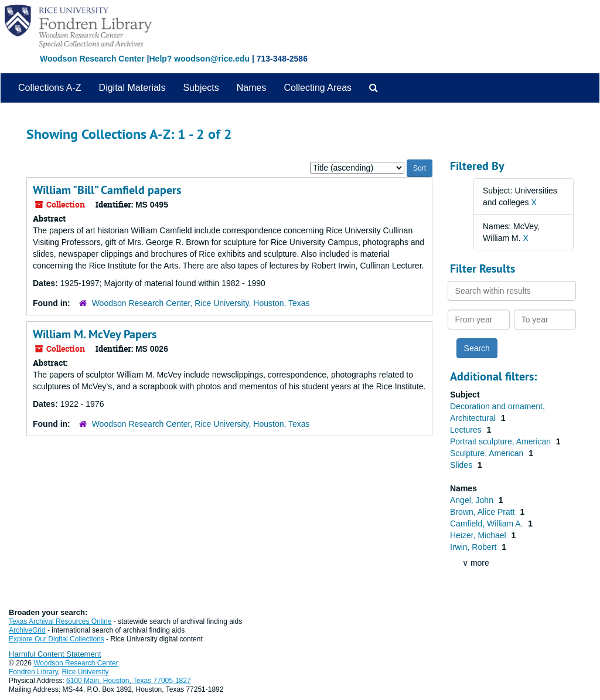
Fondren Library (33, 672)
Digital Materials (132, 88)
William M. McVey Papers (95, 334)
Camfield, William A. (487, 524)
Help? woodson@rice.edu (199, 59)
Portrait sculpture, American (502, 441)
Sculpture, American (488, 453)
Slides (462, 465)
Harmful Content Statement (55, 654)
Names (252, 88)
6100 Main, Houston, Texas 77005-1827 (129, 681)
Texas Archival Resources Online (60, 621)
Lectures (467, 430)
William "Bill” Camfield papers (107, 190)
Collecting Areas (318, 88)
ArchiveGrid (27, 630)
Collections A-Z (50, 88)
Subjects (201, 88)
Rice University (86, 672)
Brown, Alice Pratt (483, 512)
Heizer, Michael (479, 535)
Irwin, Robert (474, 547)
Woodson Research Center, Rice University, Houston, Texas (201, 303)
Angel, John (473, 500)
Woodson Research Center (92, 59)
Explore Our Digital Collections (57, 639)
